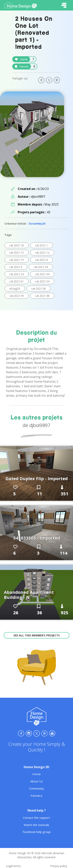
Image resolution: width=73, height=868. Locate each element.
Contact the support (36, 818)
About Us (37, 781)
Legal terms (13, 866)
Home (36, 774)
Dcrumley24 (37, 224)
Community (36, 788)
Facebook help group (37, 832)
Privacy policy (59, 866)
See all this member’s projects (37, 635)
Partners (36, 796)
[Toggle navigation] (64, 5)
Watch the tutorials (36, 825)
